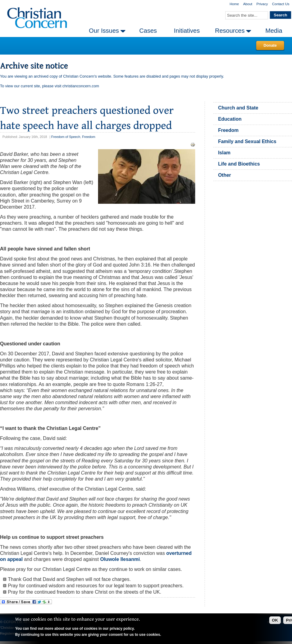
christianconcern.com (81, 86)
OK (275, 620)
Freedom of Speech (66, 137)
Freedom (89, 137)
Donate (270, 45)
